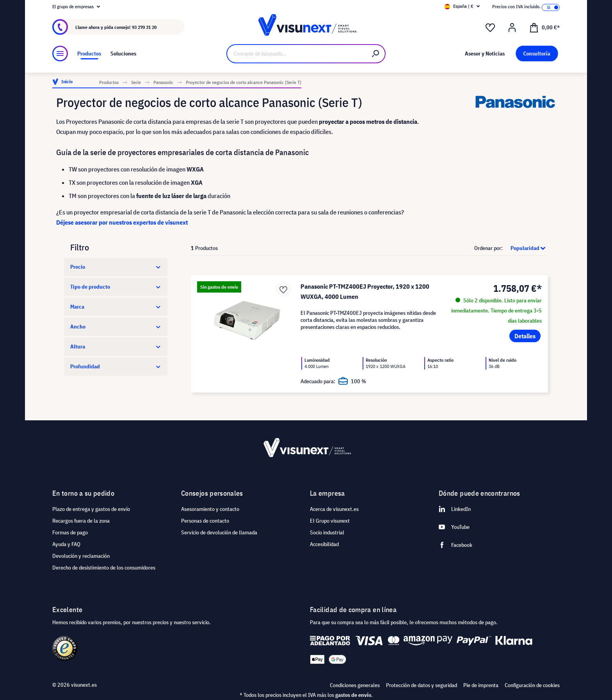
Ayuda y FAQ (66, 544)
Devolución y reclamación (81, 556)
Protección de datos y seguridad (422, 685)
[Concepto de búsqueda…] (296, 54)
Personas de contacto (205, 521)
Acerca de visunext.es (334, 509)
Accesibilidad (324, 544)
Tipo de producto (116, 287)
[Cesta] (544, 27)
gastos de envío (353, 695)
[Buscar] (376, 54)
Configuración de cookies (532, 685)
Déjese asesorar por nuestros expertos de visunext (122, 222)
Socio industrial (327, 532)
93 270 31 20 (144, 27)
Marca (116, 307)
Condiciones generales (355, 685)
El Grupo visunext (330, 521)
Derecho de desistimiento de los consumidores (104, 568)
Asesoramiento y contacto (210, 509)
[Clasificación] (526, 248)
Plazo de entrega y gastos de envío (91, 509)
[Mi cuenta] (512, 28)
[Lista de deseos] (490, 28)
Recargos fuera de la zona (81, 521)
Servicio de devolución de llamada (219, 532)
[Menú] (60, 54)
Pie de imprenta (481, 685)
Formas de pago (70, 532)
